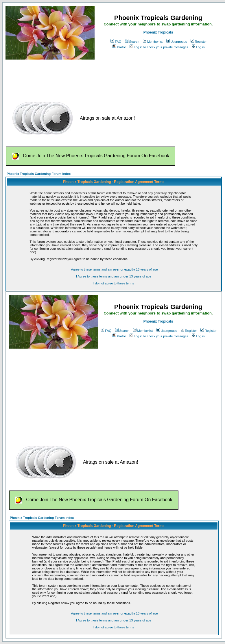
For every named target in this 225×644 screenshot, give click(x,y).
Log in (198, 47)
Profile (119, 47)
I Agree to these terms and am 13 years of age (114, 276)
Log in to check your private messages (159, 47)
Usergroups (177, 42)
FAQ (116, 42)
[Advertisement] (111, 77)
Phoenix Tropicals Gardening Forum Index (39, 174)
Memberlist (153, 42)
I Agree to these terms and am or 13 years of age (114, 269)
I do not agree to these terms (114, 283)
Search (132, 42)
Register (199, 42)
